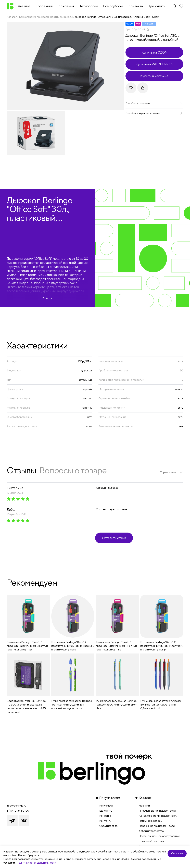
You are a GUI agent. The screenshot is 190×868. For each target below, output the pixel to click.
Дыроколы (66, 17)
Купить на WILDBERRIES (154, 64)
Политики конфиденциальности (36, 863)
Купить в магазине (154, 76)
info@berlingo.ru (16, 806)
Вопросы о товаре (73, 470)
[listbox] (172, 472)
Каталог (12, 17)
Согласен (177, 853)
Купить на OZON (154, 52)
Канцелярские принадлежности (38, 17)
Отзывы (21, 470)
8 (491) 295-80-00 (18, 811)
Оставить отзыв (114, 538)
